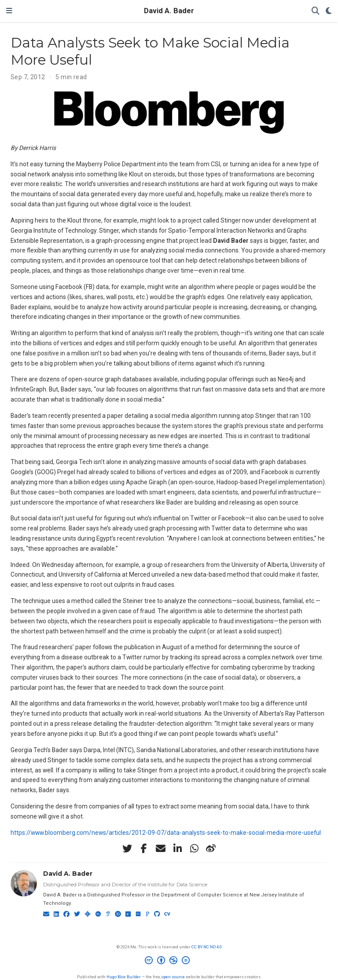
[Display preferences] (329, 11)
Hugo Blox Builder (124, 977)
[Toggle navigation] (9, 11)
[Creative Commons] (169, 962)
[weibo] (211, 848)
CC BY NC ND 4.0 (207, 947)
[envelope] (161, 848)
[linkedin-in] (177, 848)
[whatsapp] (194, 848)
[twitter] (127, 848)
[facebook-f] (144, 848)
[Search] (316, 11)
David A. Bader (169, 11)
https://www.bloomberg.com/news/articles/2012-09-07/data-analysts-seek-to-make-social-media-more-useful (166, 833)
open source (173, 977)
